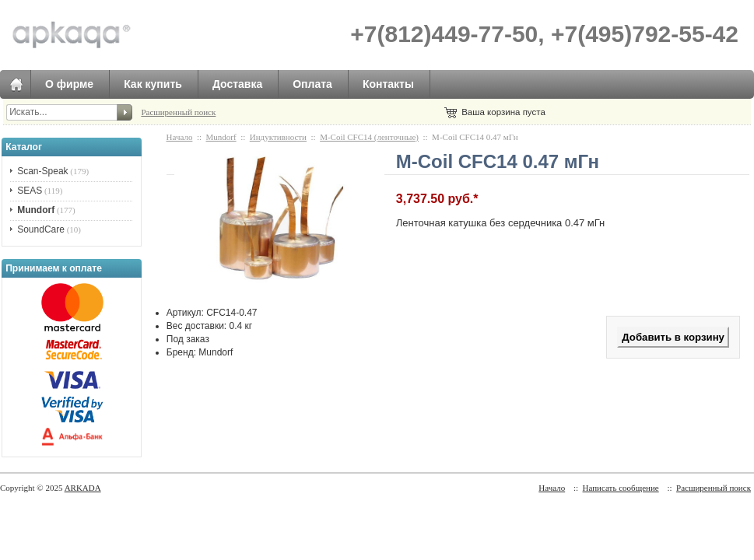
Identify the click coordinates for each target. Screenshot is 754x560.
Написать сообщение (621, 488)
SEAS (30, 191)
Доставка (237, 84)
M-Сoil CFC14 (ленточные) (369, 137)
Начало (180, 137)
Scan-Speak (42, 171)
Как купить (153, 84)
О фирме (69, 84)
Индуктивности (278, 137)
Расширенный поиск (178, 112)
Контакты (388, 84)
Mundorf (221, 137)
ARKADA (83, 488)
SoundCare (41, 229)
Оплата (312, 84)
